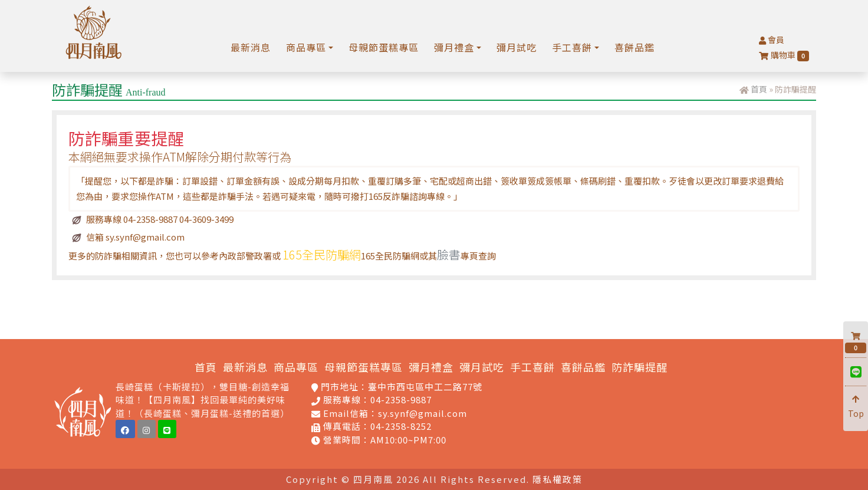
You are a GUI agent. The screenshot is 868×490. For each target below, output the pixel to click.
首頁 (759, 89)
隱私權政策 (558, 479)
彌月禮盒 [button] (454, 47)
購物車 (784, 55)
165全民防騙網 (322, 254)
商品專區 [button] (306, 47)
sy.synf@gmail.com (423, 413)
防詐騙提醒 (640, 367)
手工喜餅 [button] (572, 47)
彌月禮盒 (431, 367)
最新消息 (251, 47)
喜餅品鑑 (634, 47)
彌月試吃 (517, 47)
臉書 (449, 254)
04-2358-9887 (401, 399)
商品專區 (296, 367)
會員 (772, 40)
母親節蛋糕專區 (384, 47)
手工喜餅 (532, 367)
